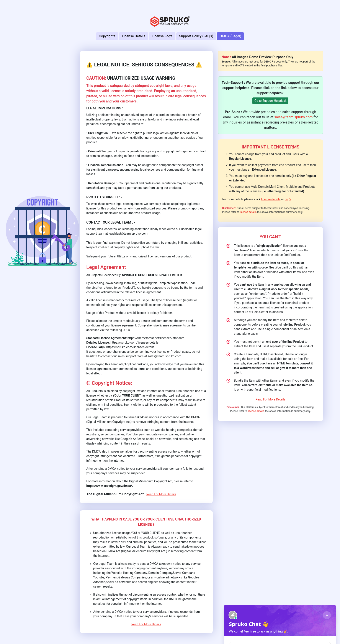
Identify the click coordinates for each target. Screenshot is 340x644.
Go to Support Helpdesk (270, 101)
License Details (134, 36)
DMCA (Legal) (230, 36)
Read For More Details (161, 494)
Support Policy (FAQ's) (196, 36)
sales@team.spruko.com (293, 117)
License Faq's (162, 36)
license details (271, 199)
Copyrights (107, 36)
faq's (288, 199)
